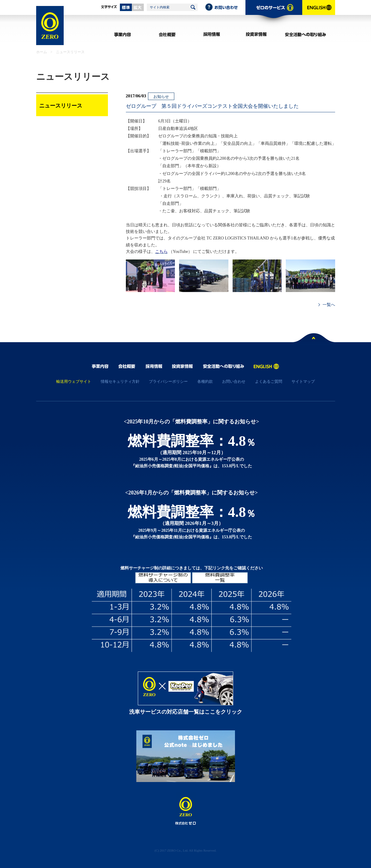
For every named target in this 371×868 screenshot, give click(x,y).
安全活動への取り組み (306, 34)
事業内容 (123, 34)
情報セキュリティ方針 (120, 381)
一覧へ (329, 305)
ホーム (42, 52)
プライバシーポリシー (168, 381)
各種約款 (205, 381)
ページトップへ (314, 339)
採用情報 (212, 34)
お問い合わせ (225, 7)
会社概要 (167, 34)
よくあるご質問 (269, 381)
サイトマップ (303, 381)
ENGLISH (319, 14)
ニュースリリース (70, 52)
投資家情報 (256, 34)
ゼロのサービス (274, 14)
